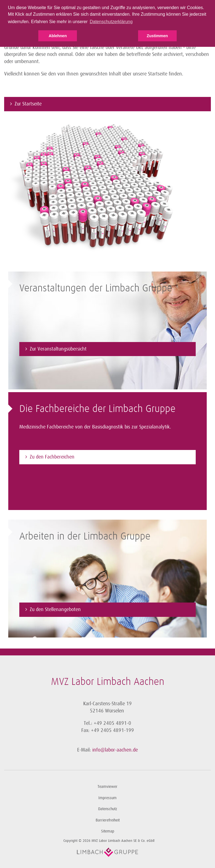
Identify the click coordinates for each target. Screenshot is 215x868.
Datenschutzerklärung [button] (111, 22)
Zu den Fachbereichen (52, 457)
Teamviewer (108, 787)
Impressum (108, 798)
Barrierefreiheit (108, 820)
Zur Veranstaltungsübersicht (58, 349)
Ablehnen (58, 36)
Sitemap (108, 831)
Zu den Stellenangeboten (55, 609)
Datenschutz (108, 809)
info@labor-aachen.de (115, 750)
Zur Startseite (28, 104)
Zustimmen (157, 36)
